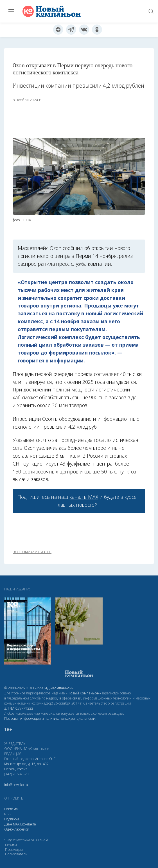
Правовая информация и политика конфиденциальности (50, 718)
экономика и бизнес (32, 552)
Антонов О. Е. (46, 759)
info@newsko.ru (16, 785)
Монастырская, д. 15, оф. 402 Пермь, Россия (26, 766)
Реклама (11, 809)
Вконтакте (28, 824)
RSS (7, 814)
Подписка (12, 819)
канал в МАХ (84, 497)
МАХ (16, 824)
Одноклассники (17, 829)
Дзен (8, 824)
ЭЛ (19, 708)
